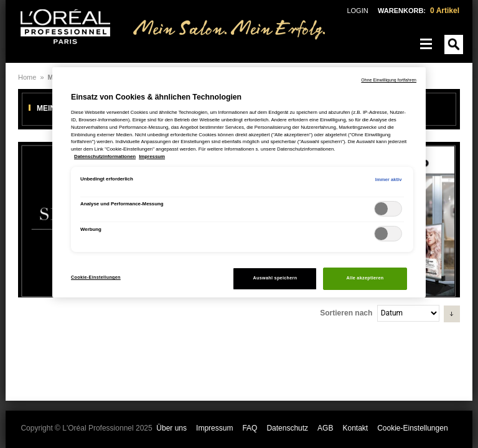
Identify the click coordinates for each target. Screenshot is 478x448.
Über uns (171, 428)
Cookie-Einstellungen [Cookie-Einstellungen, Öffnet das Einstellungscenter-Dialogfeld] (96, 278)
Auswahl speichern (275, 278)
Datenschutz (287, 428)
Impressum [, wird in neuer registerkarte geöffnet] (152, 156)
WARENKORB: (419, 11)
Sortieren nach (346, 313)
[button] (452, 314)
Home (27, 77)
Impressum (214, 428)
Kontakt (355, 428)
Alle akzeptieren (365, 278)
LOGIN (357, 11)
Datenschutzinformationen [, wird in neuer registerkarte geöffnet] (105, 156)
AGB (325, 428)
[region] (239, 182)
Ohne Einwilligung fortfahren (389, 80)
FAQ (250, 428)
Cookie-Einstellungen (412, 428)
